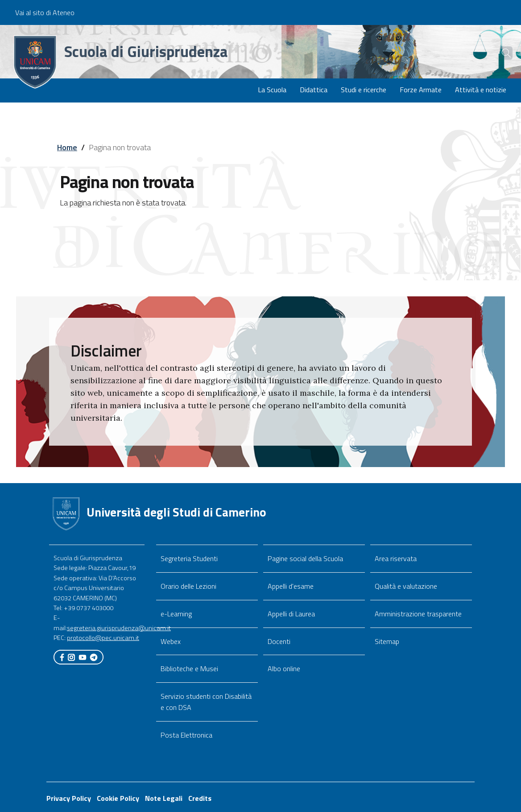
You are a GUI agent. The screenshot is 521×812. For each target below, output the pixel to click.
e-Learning (176, 614)
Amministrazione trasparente (418, 614)
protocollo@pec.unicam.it (103, 638)
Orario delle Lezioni (188, 586)
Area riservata (396, 558)
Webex (171, 641)
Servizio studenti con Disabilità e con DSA (206, 702)
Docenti (279, 641)
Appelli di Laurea (291, 614)
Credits (200, 798)
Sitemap (387, 641)
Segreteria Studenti (189, 558)
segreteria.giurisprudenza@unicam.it (119, 628)
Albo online (284, 668)
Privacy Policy (69, 798)
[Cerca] (500, 53)
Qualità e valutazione (406, 586)
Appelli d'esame (291, 586)
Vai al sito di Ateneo (45, 12)
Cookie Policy (118, 798)
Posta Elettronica (186, 735)
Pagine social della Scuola (305, 558)
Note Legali (164, 798)
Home (67, 147)
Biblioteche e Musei (189, 668)
